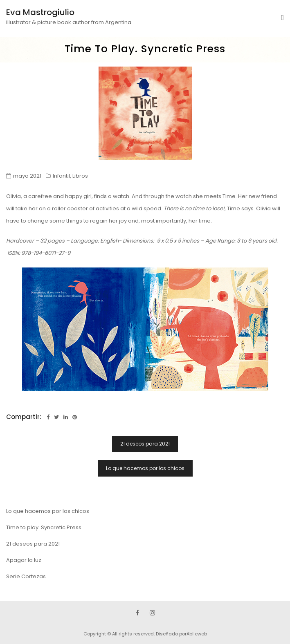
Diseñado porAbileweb (181, 634)
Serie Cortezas (26, 576)
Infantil (61, 176)
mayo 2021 (27, 176)
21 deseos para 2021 (145, 444)
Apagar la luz (24, 560)
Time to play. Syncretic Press (44, 527)
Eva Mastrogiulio (40, 12)
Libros (80, 176)
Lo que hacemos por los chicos (145, 468)
